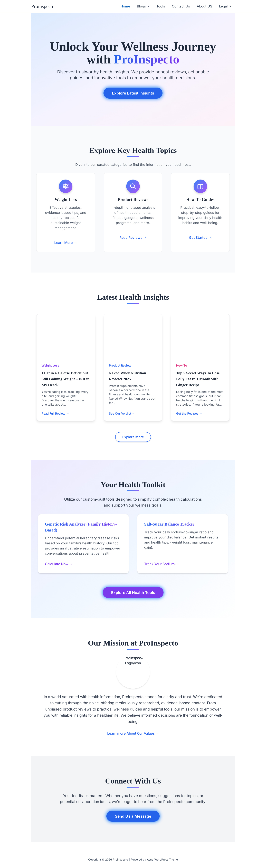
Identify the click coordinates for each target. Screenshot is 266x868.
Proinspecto (43, 6)
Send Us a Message (133, 816)
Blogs (143, 6)
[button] (148, 6)
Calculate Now (59, 564)
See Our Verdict (122, 413)
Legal (225, 6)
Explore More (133, 437)
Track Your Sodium (162, 564)
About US (205, 6)
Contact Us (181, 6)
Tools (161, 6)
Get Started (200, 238)
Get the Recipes (189, 413)
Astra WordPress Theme (162, 860)
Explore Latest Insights (133, 93)
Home (125, 6)
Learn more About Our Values (133, 733)
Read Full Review (55, 413)
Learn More (66, 243)
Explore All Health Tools (133, 592)
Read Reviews (133, 238)
